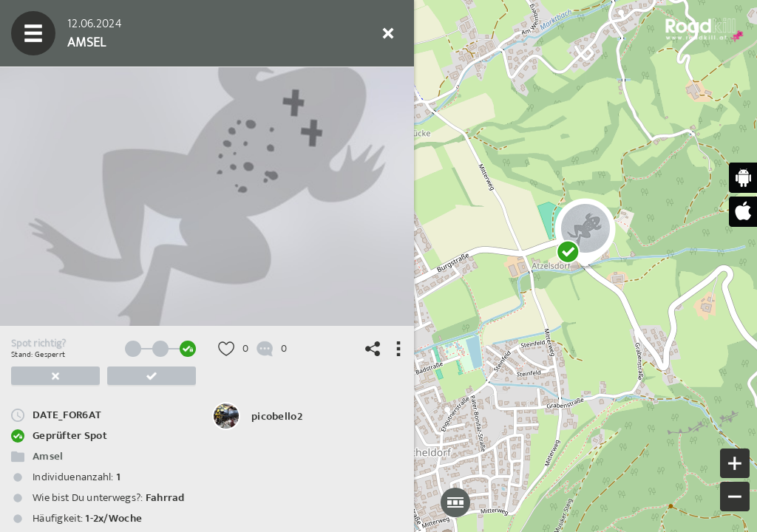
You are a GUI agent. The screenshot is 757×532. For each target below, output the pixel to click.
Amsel (48, 456)
